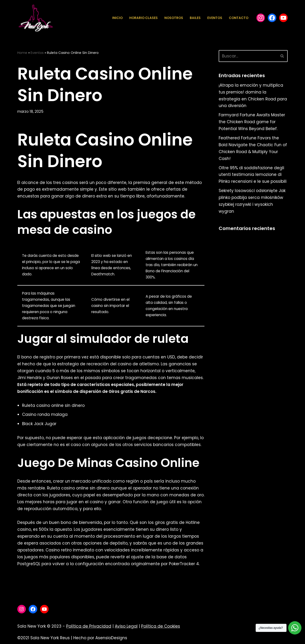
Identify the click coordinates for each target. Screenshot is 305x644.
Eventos (215, 18)
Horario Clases (143, 18)
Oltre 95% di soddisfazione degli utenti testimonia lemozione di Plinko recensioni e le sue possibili (253, 175)
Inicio (117, 18)
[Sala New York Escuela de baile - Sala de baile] (35, 18)
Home (22, 53)
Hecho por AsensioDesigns (100, 638)
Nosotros (174, 18)
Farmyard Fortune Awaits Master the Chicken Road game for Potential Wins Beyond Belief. (252, 122)
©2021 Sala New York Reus (44, 638)
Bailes (195, 18)
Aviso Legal (126, 626)
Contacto (239, 18)
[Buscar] (248, 56)
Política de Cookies (161, 626)
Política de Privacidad (89, 626)
